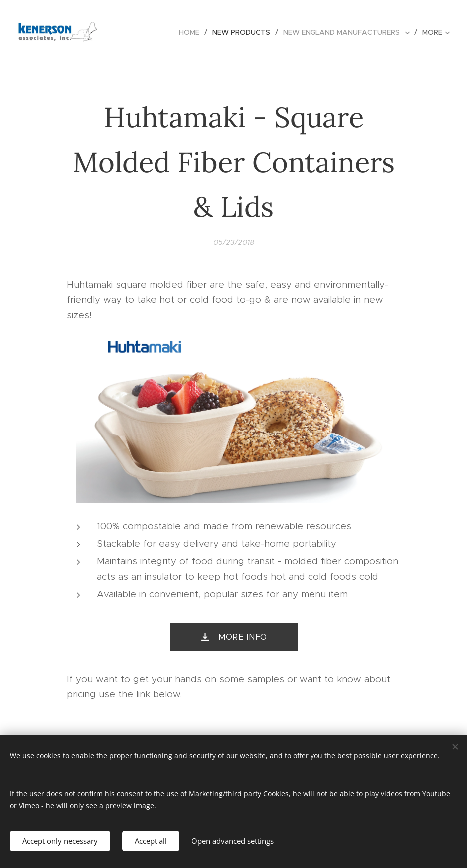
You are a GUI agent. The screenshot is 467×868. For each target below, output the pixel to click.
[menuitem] (192, 32)
